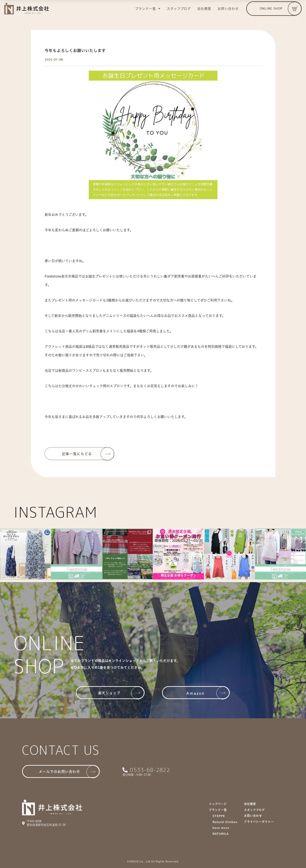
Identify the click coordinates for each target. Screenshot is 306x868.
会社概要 (204, 9)
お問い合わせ (228, 9)
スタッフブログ (179, 9)
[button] (274, 9)
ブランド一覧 (148, 9)
